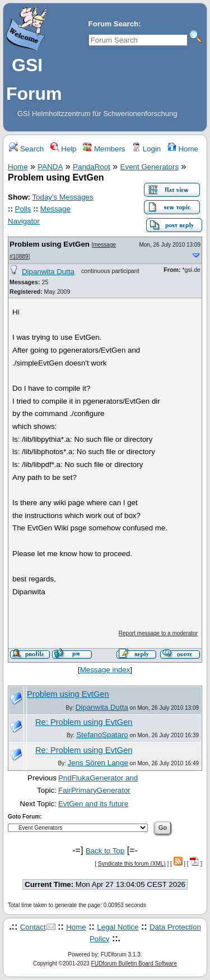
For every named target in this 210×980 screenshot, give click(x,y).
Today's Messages (62, 197)
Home (183, 149)
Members (104, 149)
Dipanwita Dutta (48, 272)
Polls (23, 209)
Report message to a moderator (158, 633)
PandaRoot (92, 167)
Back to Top (105, 851)
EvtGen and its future (93, 804)
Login (146, 149)
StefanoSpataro (102, 735)
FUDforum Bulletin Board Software (134, 963)
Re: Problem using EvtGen (84, 722)
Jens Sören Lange (98, 763)
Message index (105, 670)
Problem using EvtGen (50, 244)
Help (64, 149)
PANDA (50, 167)
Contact (33, 927)
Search (26, 149)
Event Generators (150, 167)
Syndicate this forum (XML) (132, 864)
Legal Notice (118, 927)
